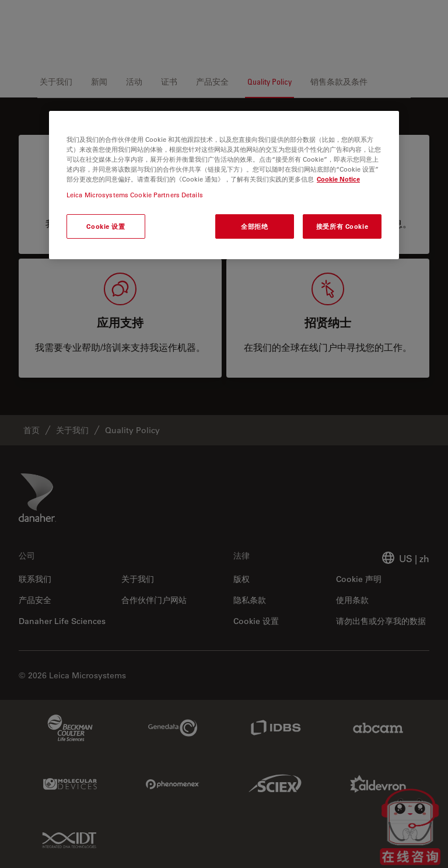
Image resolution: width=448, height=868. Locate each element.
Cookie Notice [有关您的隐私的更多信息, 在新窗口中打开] (338, 179)
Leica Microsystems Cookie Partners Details (135, 195)
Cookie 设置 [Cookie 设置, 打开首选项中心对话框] (106, 226)
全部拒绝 (254, 226)
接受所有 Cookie (342, 226)
